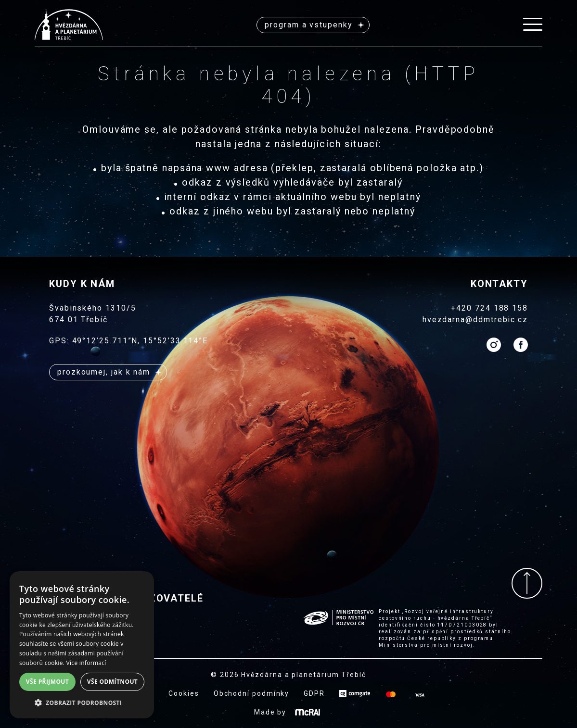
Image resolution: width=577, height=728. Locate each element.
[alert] (82, 645)
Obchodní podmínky (252, 693)
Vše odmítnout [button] (112, 682)
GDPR (314, 693)
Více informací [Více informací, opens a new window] (86, 663)
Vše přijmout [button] (47, 682)
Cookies (184, 693)
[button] (82, 703)
